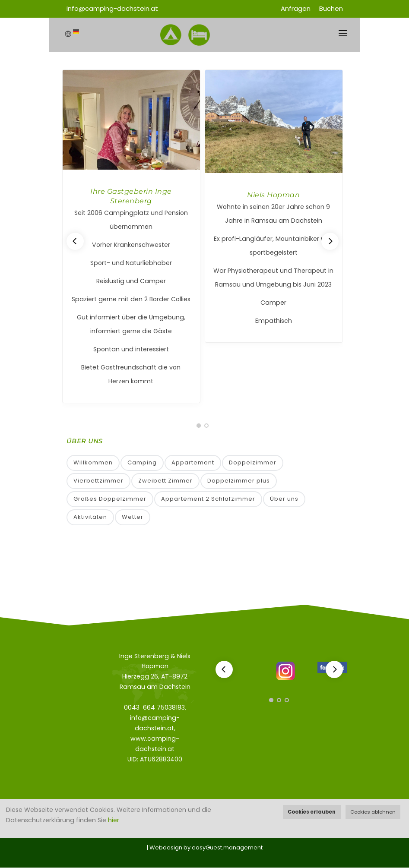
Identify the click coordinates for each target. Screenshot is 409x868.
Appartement (193, 463)
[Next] (330, 241)
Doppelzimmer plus (239, 481)
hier (114, 820)
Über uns (284, 499)
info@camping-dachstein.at (112, 8)
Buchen (331, 8)
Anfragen (296, 8)
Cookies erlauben (312, 812)
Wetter (133, 518)
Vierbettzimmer (98, 481)
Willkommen (93, 463)
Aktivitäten (90, 518)
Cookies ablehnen (373, 812)
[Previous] (75, 241)
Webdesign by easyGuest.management (206, 848)
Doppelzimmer (253, 463)
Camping (142, 463)
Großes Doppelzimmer (110, 499)
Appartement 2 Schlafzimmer (208, 499)
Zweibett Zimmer (165, 481)
